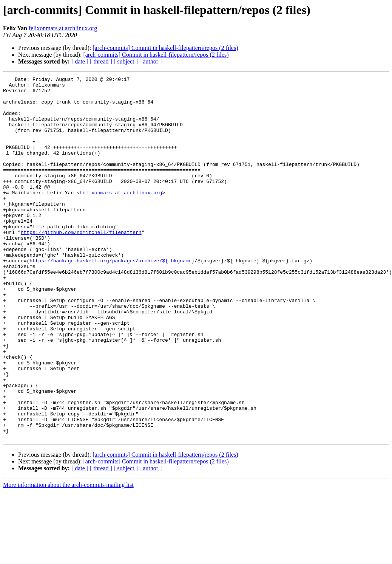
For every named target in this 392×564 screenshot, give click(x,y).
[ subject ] (126, 61)
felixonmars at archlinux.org (63, 28)
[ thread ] (101, 61)
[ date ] (80, 61)
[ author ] (151, 61)
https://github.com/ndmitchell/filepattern (81, 264)
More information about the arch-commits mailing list (68, 557)
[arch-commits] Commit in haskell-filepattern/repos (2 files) (165, 48)
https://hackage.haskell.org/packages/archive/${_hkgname (110, 298)
